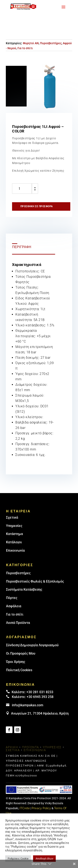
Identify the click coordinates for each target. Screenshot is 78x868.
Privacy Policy (41, 808)
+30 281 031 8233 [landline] (40, 692)
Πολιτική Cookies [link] (19, 670)
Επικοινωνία (15, 550)
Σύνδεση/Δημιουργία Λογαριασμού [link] (32, 645)
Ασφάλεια (14, 606)
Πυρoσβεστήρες (18, 573)
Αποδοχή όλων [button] (44, 859)
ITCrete (25, 808)
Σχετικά (12, 517)
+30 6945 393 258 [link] (40, 697)
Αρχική (12, 747)
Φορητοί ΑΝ (31, 43)
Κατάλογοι (14, 542)
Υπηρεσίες (14, 526)
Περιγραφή (22, 247)
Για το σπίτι (25, 48)
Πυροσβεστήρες (51, 43)
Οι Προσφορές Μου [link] (21, 653)
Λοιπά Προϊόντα (18, 623)
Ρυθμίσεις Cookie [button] (18, 859)
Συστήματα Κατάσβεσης (24, 589)
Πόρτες (12, 598)
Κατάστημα (14, 534)
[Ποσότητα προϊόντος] (22, 189)
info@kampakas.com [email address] (28, 705)
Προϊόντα (30, 747)
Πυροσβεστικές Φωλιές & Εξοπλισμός (35, 581)
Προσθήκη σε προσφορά (37, 206)
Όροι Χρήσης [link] (16, 662)
